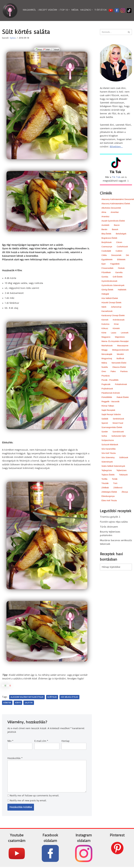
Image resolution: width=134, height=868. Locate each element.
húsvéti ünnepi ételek (111, 303)
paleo (113, 372)
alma (104, 212)
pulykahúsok (107, 389)
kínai (116, 324)
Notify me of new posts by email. (28, 801)
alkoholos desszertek (111, 208)
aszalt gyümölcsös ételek (113, 221)
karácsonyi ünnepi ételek (113, 316)
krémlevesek (119, 320)
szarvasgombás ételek (112, 428)
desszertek (116, 255)
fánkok (121, 268)
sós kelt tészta (109, 453)
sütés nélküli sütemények (113, 466)
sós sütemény (108, 458)
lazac (114, 333)
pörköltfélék (107, 397)
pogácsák (106, 385)
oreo (104, 372)
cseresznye (107, 247)
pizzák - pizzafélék (110, 380)
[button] (69, 10)
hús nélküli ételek (69, 698)
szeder (105, 432)
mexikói (120, 354)
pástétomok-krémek (111, 393)
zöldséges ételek (109, 492)
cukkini (119, 251)
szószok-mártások (110, 445)
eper (104, 264)
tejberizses (122, 471)
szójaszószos (108, 440)
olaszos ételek (119, 367)
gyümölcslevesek (109, 281)
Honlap (66, 742)
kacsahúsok (107, 311)
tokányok (123, 475)
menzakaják (107, 354)
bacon (117, 225)
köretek (7, 703)
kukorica (105, 324)
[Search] (113, 32)
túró (115, 483)
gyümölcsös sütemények (113, 286)
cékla (104, 255)
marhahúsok (107, 346)
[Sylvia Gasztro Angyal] (10, 10)
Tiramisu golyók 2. (110, 517)
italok (104, 307)
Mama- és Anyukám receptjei (115, 341)
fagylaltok (115, 264)
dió (127, 255)
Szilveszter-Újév (119, 436)
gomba (105, 277)
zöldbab (105, 488)
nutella (105, 367)
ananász (105, 217)
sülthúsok (124, 458)
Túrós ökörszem (109, 527)
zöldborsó (118, 488)
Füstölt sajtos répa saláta (114, 522)
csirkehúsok (122, 247)
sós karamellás (109, 449)
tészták (105, 483)
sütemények (107, 462)
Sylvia (13, 38)
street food (118, 423)
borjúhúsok (107, 243)
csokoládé (106, 251)
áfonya (125, 492)
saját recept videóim (111, 415)
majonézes (120, 337)
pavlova (124, 372)
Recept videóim (47, 10)
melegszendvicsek (120, 350)
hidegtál (105, 294)
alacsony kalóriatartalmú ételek (27, 698)
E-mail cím (41, 742)
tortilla (104, 479)
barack (115, 230)
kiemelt (105, 320)
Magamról (29, 10)
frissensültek (107, 268)
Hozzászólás (15, 759)
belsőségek (121, 234)
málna (104, 363)
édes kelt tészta (109, 501)
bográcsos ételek (109, 238)
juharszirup (116, 307)
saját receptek (108, 410)
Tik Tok (116, 177)
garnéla (119, 273)
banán (104, 230)
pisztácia (106, 376)
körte (18, 703)
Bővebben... (116, 147)
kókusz (105, 329)
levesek (125, 333)
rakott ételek (123, 397)
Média (75, 10)
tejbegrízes (107, 471)
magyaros (106, 337)
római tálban (108, 406)
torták (115, 479)
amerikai (115, 212)
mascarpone (123, 346)
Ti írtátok (101, 10)
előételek (52, 698)
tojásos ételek (108, 475)
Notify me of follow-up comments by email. (35, 796)
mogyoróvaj (107, 359)
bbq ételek (106, 234)
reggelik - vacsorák (110, 402)
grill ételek (118, 277)
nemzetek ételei (119, 363)
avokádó (105, 225)
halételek (122, 290)
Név (10, 742)
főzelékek (106, 273)
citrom (119, 243)
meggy (105, 350)
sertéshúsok (118, 419)
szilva (104, 436)
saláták (29, 703)
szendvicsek (118, 432)
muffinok (120, 359)
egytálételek (107, 260)
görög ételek (107, 290)
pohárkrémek (121, 385)
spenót (105, 423)
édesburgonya (108, 496)
